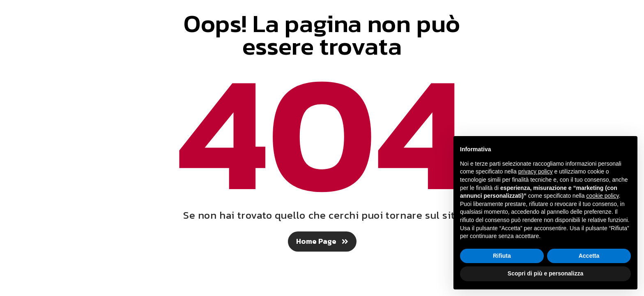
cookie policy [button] (602, 196)
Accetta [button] (589, 256)
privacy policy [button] (536, 171)
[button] (322, 242)
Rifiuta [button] (502, 256)
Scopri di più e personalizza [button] (545, 273)
